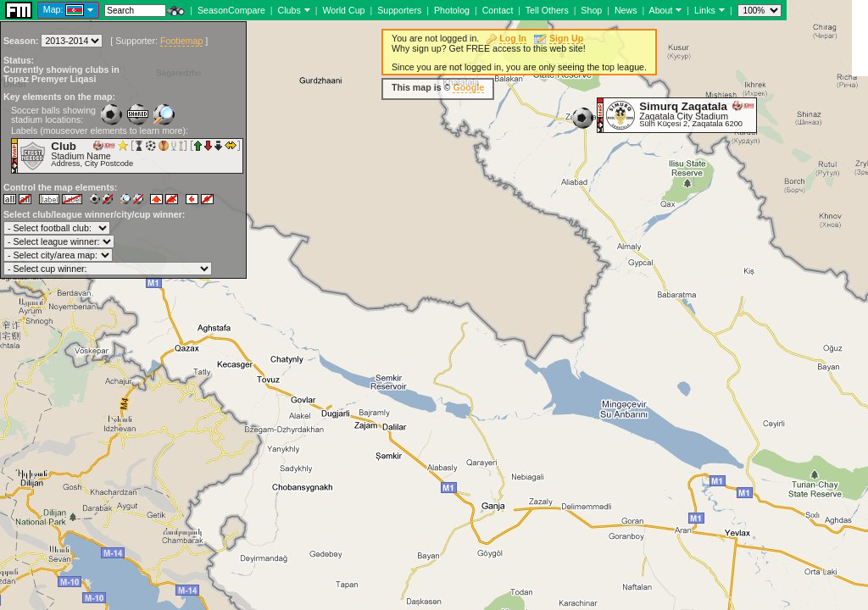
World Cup (343, 10)
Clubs (289, 10)
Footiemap (181, 41)
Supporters (399, 10)
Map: (53, 9)
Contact (498, 10)
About (661, 10)
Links (705, 10)
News (626, 10)
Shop (591, 10)
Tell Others (547, 10)
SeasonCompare (231, 10)
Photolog (452, 10)
